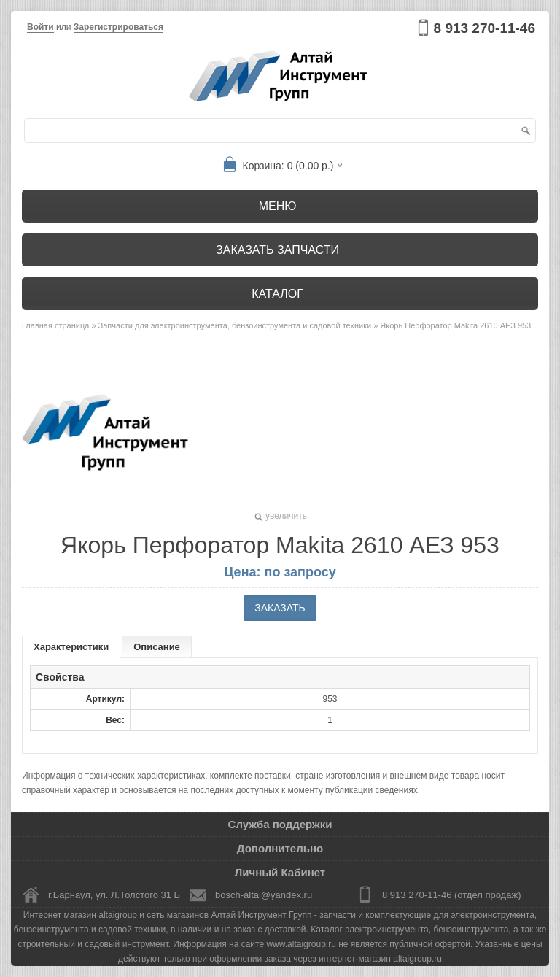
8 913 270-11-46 (485, 28)
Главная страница (55, 325)
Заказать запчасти (277, 250)
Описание (157, 647)
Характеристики (71, 647)
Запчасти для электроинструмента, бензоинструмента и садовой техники (235, 325)
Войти (40, 27)
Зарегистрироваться (118, 27)
